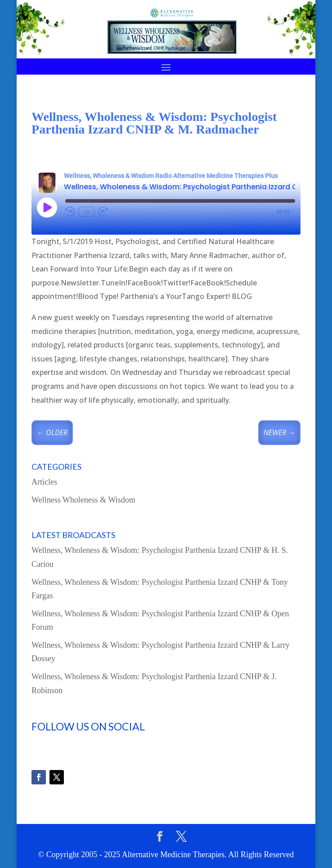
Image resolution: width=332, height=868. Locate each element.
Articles (44, 482)
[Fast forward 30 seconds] (103, 212)
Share (286, 226)
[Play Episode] (47, 207)
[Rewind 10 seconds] (70, 212)
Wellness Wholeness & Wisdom (83, 500)
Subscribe (251, 226)
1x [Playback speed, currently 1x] (87, 212)
